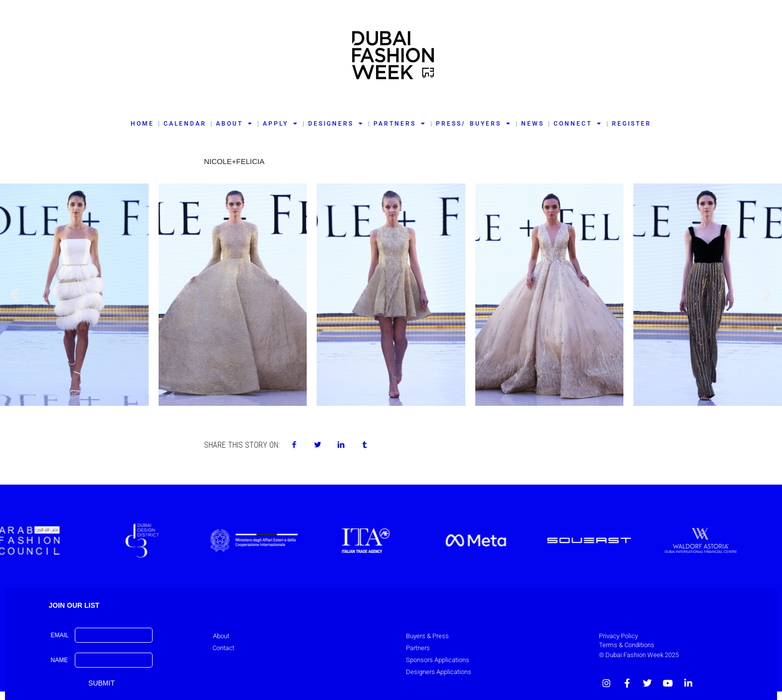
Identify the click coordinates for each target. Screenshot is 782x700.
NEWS (533, 124)
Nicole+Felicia (234, 161)
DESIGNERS (336, 124)
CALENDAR (185, 124)
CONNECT (578, 124)
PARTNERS (400, 124)
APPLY (281, 124)
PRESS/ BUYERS (474, 124)
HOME (142, 124)
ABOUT (235, 124)
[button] (15, 295)
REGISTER (632, 124)
